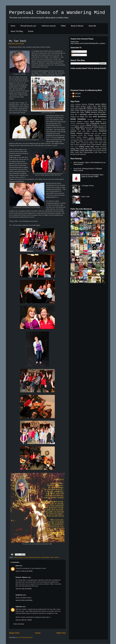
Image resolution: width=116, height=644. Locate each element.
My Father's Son (90, 108)
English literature (81, 106)
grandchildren (46, 557)
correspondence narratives (78, 125)
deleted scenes (92, 125)
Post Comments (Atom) (25, 637)
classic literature (96, 121)
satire (105, 141)
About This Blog (17, 31)
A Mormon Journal (48, 26)
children (97, 119)
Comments (76, 55)
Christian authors (94, 104)
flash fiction (81, 129)
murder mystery (76, 137)
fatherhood (32, 557)
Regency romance (86, 110)
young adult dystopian (95, 149)
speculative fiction (85, 145)
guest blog (82, 131)
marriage (90, 135)
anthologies (84, 114)
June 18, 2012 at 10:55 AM (24, 600)
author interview (94, 114)
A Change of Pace (88, 186)
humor (104, 133)
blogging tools (75, 117)
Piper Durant (75, 110)
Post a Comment (19, 624)
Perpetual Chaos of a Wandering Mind (57, 13)
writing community (101, 147)
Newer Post (14, 633)
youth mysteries (81, 154)
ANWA (72, 104)
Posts (75, 52)
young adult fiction (86, 151)
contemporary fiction (83, 123)
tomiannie (19, 595)
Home (13, 26)
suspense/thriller (96, 145)
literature (80, 135)
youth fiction (98, 153)
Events (31, 31)
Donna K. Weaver (21, 577)
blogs (82, 117)
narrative (91, 137)
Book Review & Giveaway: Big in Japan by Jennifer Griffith (92, 176)
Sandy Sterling (98, 110)
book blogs (88, 117)
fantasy (101, 127)
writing (81, 147)
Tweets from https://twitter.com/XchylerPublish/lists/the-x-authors (88, 42)
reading (80, 141)
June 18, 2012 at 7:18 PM (24, 620)
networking (98, 137)
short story (98, 143)
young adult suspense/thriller (84, 153)
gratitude (73, 131)
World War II (75, 114)
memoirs (97, 135)
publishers (91, 139)
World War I (102, 112)
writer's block (74, 147)
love (52, 557)
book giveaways (100, 117)
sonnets (77, 145)
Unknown (19, 607)
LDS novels (79, 108)
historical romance (83, 133)
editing (77, 127)
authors (103, 114)
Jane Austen (102, 106)
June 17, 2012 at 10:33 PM (24, 571)
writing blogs (90, 147)
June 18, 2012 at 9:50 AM (24, 589)
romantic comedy (98, 141)
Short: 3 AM (85, 197)
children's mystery (83, 122)
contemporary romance (98, 123)
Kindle (72, 108)
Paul (17, 566)
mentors (57, 557)
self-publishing (84, 143)
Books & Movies (77, 26)
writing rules (75, 149)
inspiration (74, 135)
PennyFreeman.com (28, 26)
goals (95, 129)
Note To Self (102, 108)
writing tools (83, 149)
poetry (85, 139)
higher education (92, 131)
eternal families (19, 557)
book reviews (78, 119)
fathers (38, 557)
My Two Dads (18, 41)
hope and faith (96, 133)
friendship (89, 129)
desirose (77, 96)
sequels (92, 143)
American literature (81, 104)
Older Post (61, 633)
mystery (85, 137)
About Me (92, 26)
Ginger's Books (92, 106)
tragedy (104, 145)
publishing (98, 139)
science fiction (75, 143)
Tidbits (63, 26)
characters (90, 119)
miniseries (104, 135)
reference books (88, 141)
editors (82, 127)
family (26, 557)
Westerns (94, 112)
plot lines (79, 139)
